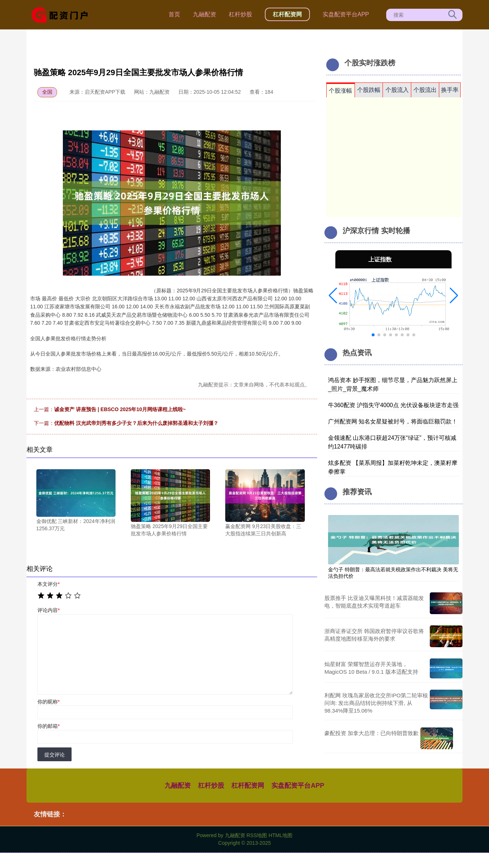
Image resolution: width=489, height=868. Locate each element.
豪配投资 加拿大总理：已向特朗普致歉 (371, 733)
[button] (333, 296)
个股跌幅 (369, 90)
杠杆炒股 (241, 14)
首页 (174, 14)
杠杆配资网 (287, 14)
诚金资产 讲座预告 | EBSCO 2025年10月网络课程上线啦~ (120, 409)
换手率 (450, 90)
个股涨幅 (340, 91)
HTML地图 (280, 835)
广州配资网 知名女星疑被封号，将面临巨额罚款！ (393, 421)
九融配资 (205, 14)
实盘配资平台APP (346, 14)
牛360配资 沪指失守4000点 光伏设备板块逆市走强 (393, 405)
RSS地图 (257, 835)
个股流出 (425, 90)
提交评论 (54, 755)
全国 (47, 92)
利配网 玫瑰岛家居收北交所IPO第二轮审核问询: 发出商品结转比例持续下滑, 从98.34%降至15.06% (376, 703)
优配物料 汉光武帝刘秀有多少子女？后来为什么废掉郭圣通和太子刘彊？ (136, 423)
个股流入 (397, 90)
